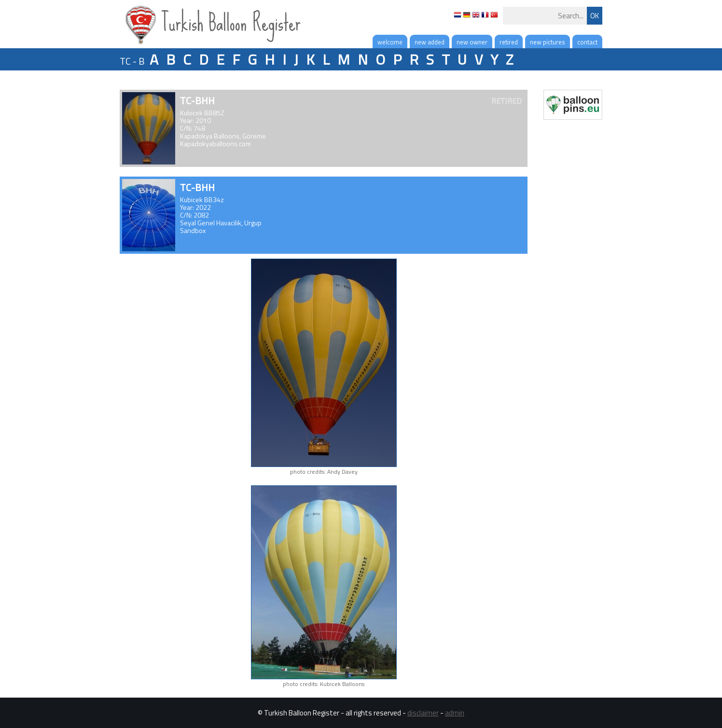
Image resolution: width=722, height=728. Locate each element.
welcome (390, 42)
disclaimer (423, 713)
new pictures (548, 42)
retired (509, 42)
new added (430, 42)
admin (455, 713)
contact (587, 42)
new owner (472, 42)
